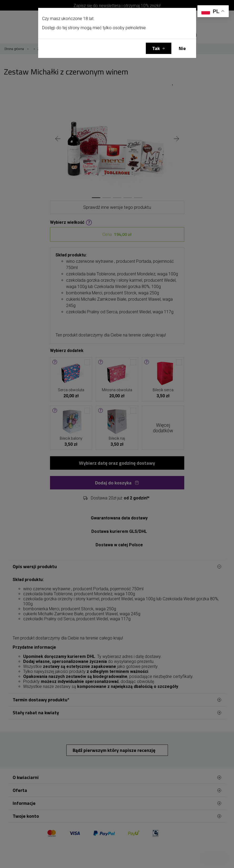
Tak (156, 48)
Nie (182, 48)
